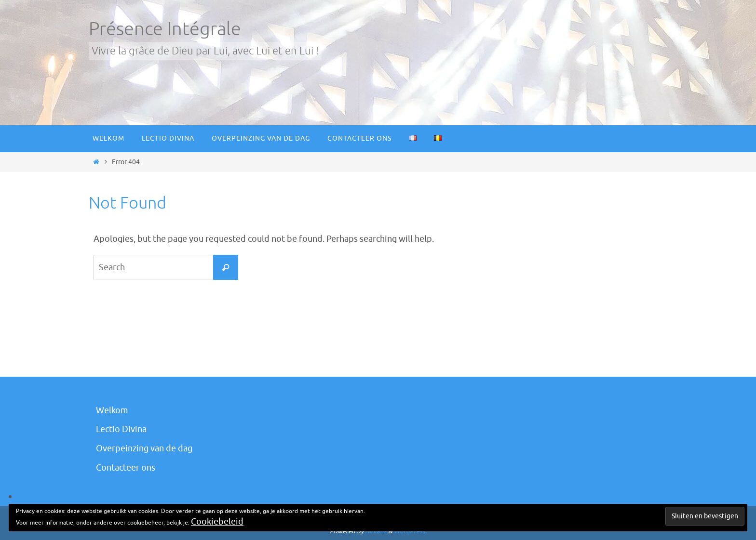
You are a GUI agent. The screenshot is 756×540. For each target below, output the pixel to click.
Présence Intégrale (165, 29)
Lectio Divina (121, 429)
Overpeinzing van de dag (144, 448)
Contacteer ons (126, 468)
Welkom (112, 410)
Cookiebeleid (217, 522)
